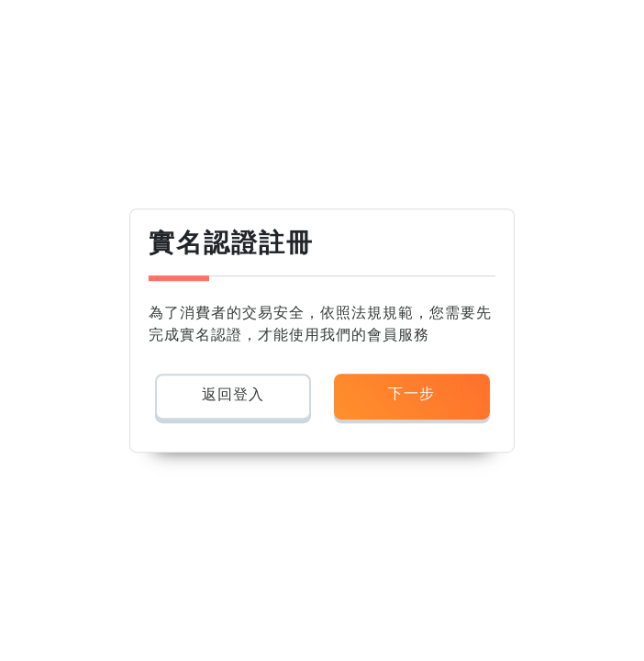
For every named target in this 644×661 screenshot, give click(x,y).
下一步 (411, 393)
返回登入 (233, 394)
